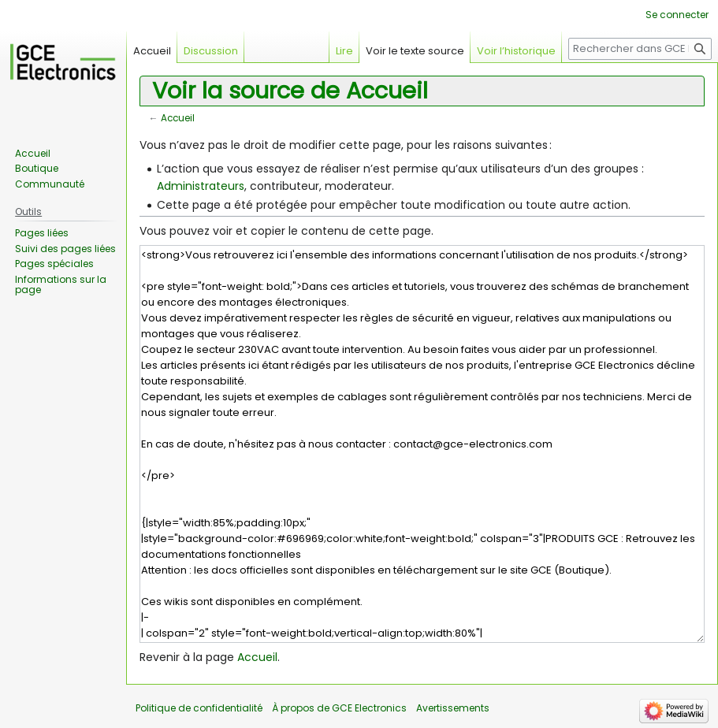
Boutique (37, 168)
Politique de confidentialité (199, 708)
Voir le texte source (415, 51)
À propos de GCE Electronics (339, 708)
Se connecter (677, 15)
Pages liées (42, 233)
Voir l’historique (516, 51)
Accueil (178, 118)
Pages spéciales (54, 264)
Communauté (50, 184)
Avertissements (453, 708)
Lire (344, 51)
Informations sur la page (61, 285)
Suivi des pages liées (65, 249)
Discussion (211, 51)
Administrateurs (201, 186)
